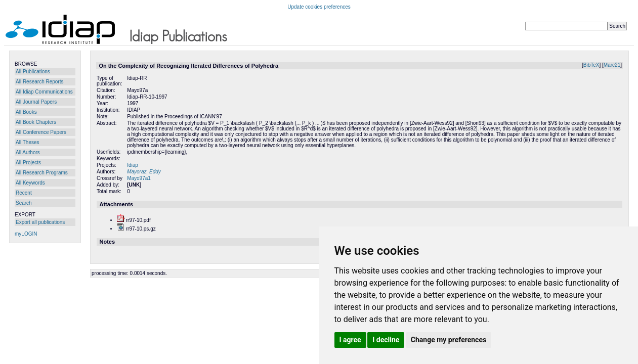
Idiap (133, 165)
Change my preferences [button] (449, 340)
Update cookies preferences (319, 7)
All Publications (33, 72)
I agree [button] (350, 340)
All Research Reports (39, 82)
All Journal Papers (36, 102)
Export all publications (40, 222)
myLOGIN (26, 234)
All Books (26, 112)
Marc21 (612, 65)
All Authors (28, 152)
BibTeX (591, 65)
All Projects (28, 163)
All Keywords (30, 183)
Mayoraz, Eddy (144, 172)
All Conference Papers (41, 132)
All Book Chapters (36, 122)
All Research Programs (42, 173)
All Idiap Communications (44, 92)
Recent (24, 193)
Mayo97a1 (139, 178)
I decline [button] (386, 340)
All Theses (28, 142)
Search (24, 203)
